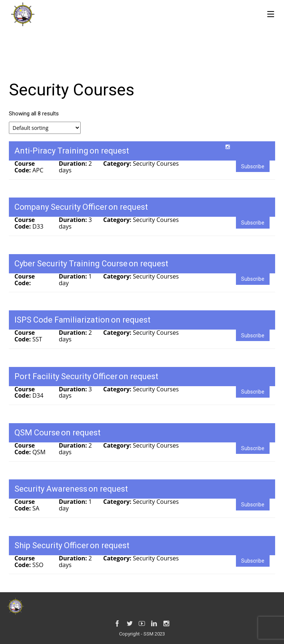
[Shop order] (45, 128)
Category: (118, 163)
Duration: (74, 163)
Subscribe (253, 166)
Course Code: (25, 167)
